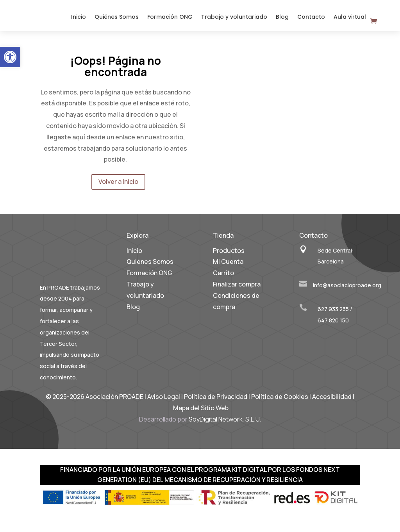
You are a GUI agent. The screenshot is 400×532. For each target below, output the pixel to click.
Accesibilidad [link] (332, 402)
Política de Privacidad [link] (216, 402)
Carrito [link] (223, 279)
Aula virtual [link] (350, 20)
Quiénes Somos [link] (117, 20)
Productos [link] (229, 256)
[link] (10, 57)
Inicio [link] (79, 20)
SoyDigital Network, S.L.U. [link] (225, 425)
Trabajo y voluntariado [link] (234, 20)
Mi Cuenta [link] (228, 267)
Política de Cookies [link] (280, 402)
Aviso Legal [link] (164, 402)
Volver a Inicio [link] (118, 187)
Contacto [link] (311, 20)
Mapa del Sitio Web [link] (201, 414)
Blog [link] (282, 20)
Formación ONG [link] (170, 20)
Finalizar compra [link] (237, 290)
